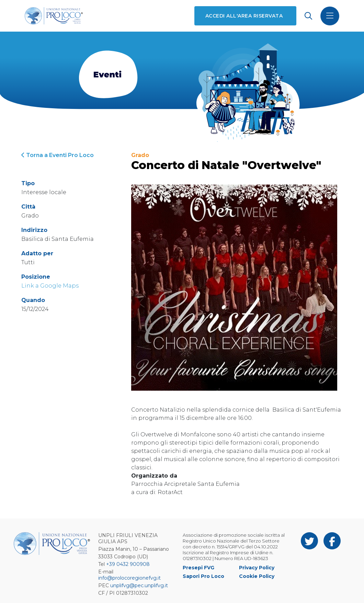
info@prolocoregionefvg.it (129, 578)
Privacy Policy (257, 568)
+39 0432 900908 (128, 564)
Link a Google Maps (50, 286)
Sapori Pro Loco (203, 576)
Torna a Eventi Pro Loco (58, 155)
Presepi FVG (198, 568)
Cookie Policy (257, 576)
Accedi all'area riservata (244, 16)
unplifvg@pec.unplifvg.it (139, 585)
